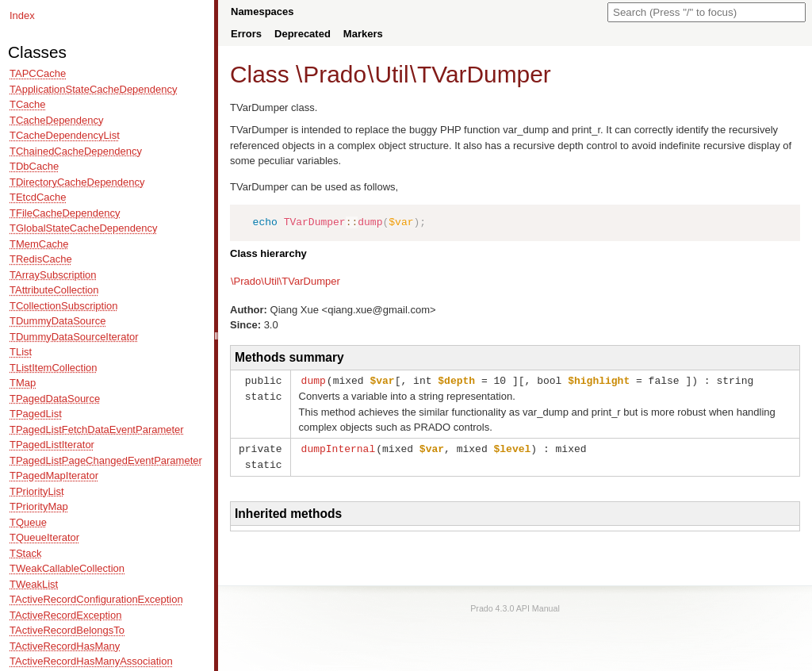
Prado (335, 74)
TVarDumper (484, 74)
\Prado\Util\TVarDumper (285, 281)
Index (22, 15)
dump (314, 380)
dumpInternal (339, 447)
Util (391, 74)
